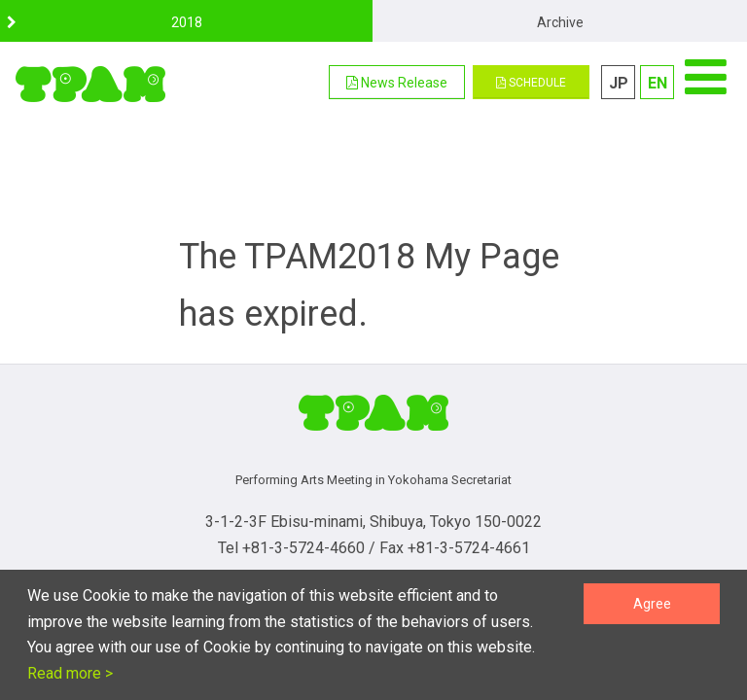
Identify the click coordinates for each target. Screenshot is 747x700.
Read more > (70, 673)
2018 (187, 22)
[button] (397, 82)
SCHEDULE (531, 83)
